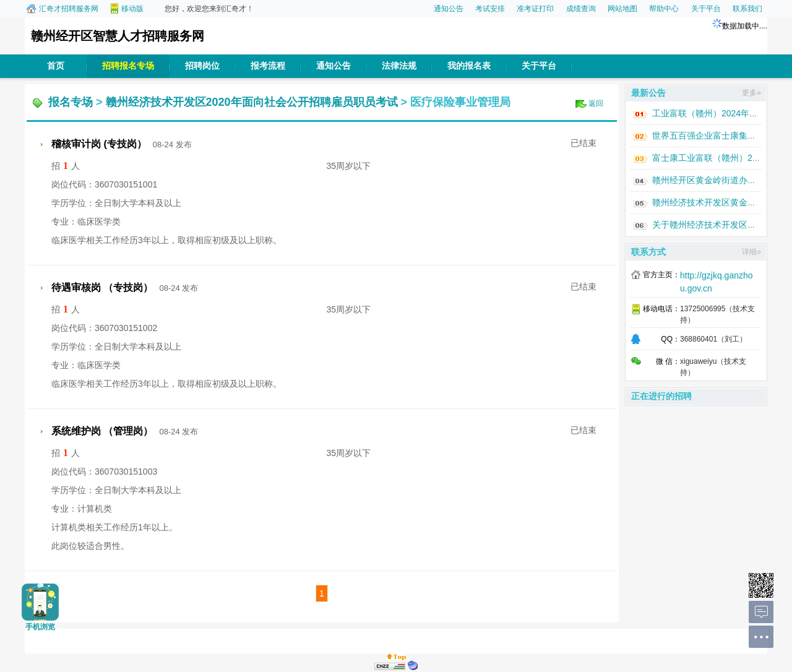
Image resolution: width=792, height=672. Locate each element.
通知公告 (449, 9)
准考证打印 (535, 9)
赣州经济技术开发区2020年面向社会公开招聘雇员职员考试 (252, 102)
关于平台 (706, 9)
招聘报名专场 (128, 66)
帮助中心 (664, 9)
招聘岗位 (202, 66)
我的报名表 (469, 66)
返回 (596, 103)
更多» (751, 93)
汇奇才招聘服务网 (69, 9)
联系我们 (747, 9)
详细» (751, 252)
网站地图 (622, 9)
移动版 (132, 9)
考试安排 (490, 9)
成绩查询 (581, 9)
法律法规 (399, 66)
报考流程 (268, 66)
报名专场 (71, 102)
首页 (56, 66)
